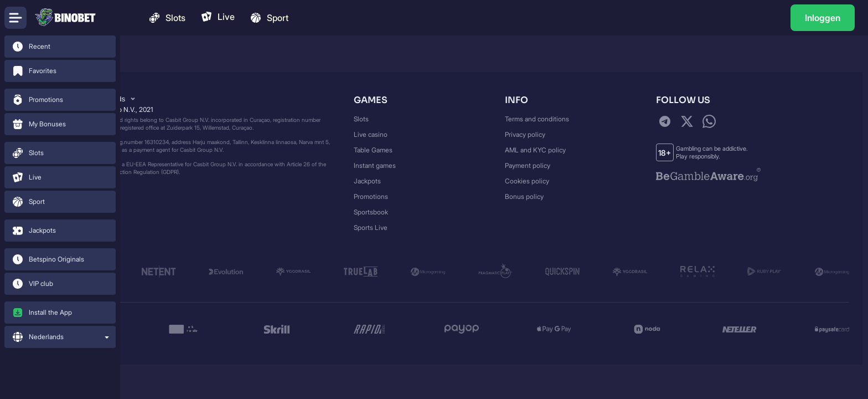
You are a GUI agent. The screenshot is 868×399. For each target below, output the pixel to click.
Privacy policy (525, 134)
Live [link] (217, 17)
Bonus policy (524, 196)
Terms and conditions (537, 119)
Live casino (371, 134)
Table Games (373, 150)
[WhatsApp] (709, 121)
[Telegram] (665, 121)
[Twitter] (687, 121)
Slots (167, 18)
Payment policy (528, 165)
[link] (60, 47)
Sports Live (371, 227)
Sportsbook (371, 212)
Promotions (371, 196)
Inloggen (823, 18)
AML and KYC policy (535, 150)
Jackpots (367, 181)
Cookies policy (527, 181)
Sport (269, 18)
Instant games (375, 165)
